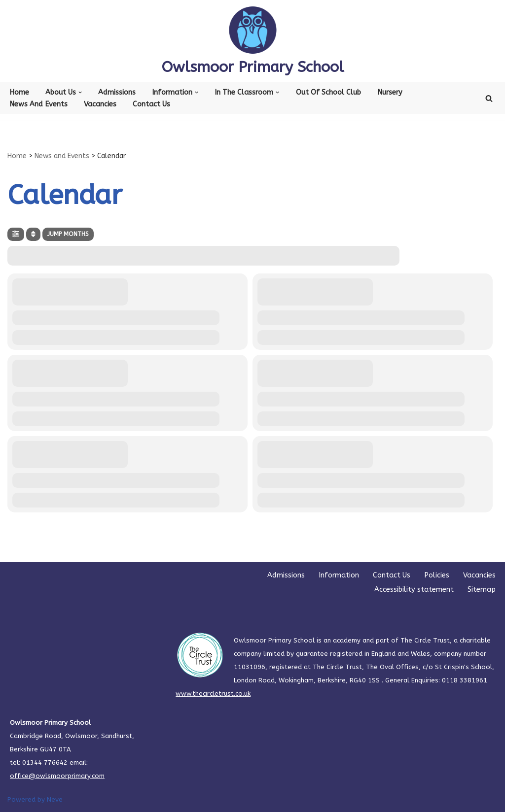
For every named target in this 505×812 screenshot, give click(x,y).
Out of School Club (328, 92)
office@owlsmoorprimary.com (57, 776)
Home (19, 92)
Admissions (117, 92)
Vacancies (100, 104)
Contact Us (151, 104)
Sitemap (482, 590)
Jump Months (68, 234)
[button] (80, 92)
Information (339, 575)
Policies (437, 575)
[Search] (489, 98)
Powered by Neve (35, 799)
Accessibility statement (414, 590)
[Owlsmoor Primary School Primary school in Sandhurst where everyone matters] (253, 41)
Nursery (390, 92)
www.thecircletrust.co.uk (213, 694)
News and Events (38, 104)
